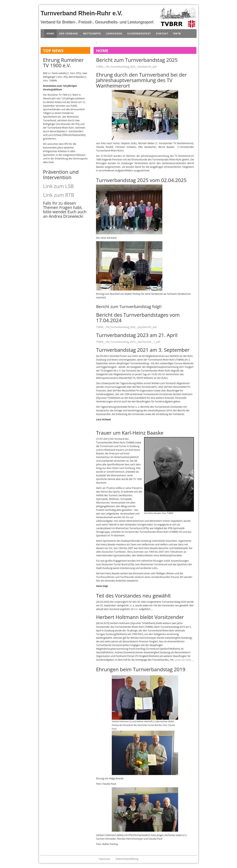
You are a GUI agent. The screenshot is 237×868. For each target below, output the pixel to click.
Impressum (105, 859)
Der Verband (69, 34)
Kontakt (162, 34)
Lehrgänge (114, 34)
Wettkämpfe (92, 34)
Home (50, 34)
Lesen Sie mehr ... (184, 660)
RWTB (177, 34)
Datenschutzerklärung (127, 859)
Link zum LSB (58, 186)
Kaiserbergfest (139, 34)
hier (136, 609)
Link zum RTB (59, 195)
